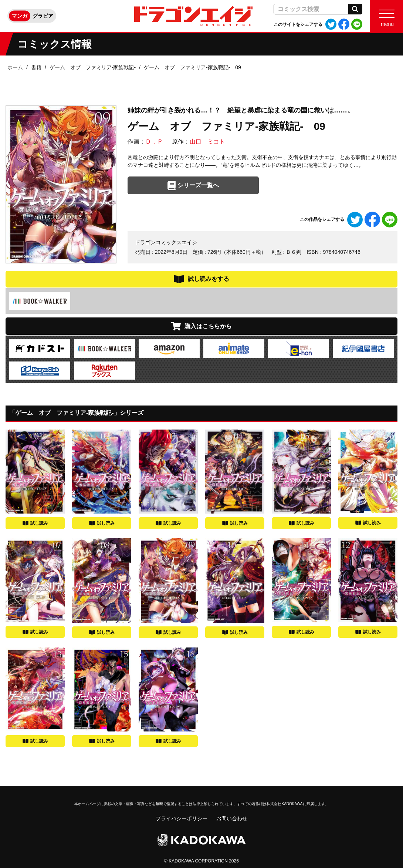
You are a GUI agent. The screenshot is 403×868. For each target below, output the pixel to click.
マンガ (20, 16)
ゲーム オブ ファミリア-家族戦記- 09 (192, 67)
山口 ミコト (207, 142)
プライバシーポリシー (182, 818)
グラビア (43, 16)
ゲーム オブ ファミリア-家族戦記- (93, 67)
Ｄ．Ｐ (154, 142)
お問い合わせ (232, 818)
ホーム (15, 67)
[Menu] (386, 16)
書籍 (36, 67)
